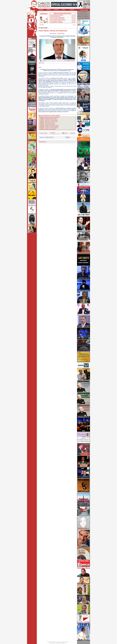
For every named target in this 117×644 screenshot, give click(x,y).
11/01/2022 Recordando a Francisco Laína (48, 119)
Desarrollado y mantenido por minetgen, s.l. (58, 643)
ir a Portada (41, 25)
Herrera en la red (83, 14)
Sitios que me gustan (84, 18)
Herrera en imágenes (84, 16)
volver (74, 25)
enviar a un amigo (44, 133)
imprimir (73, 133)
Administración (83, 12)
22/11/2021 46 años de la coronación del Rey (49, 120)
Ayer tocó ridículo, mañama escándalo (58, 20)
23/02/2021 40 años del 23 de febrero (47, 123)
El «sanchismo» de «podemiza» (57, 22)
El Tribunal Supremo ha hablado (57, 15)
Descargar (42, 63)
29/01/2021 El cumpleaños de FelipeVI (48, 124)
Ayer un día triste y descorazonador (58, 17)
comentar (53, 133)
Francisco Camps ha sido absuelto (57, 19)
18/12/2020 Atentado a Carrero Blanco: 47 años (49, 125)
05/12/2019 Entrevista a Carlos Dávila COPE (49, 128)
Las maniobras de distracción (56, 21)
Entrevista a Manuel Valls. (56, 16)
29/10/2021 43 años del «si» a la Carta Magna (49, 121)
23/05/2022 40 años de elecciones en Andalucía (49, 118)
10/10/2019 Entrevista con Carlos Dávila (48, 129)
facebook (66, 133)
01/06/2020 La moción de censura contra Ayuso (49, 127)
